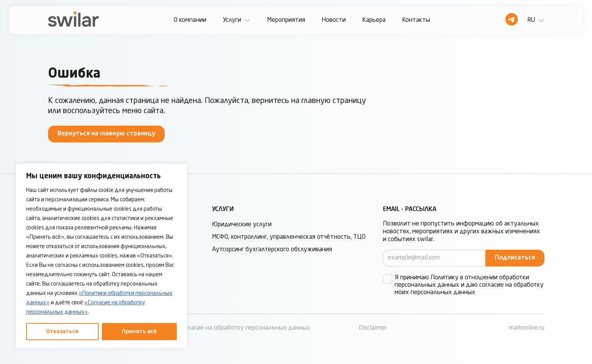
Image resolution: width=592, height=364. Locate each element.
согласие (492, 285)
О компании (190, 20)
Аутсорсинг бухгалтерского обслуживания (272, 250)
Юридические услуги (242, 225)
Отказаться (62, 332)
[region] (101, 256)
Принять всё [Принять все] (139, 332)
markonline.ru (527, 328)
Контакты (416, 20)
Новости (334, 20)
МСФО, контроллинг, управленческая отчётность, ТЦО (289, 237)
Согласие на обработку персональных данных (245, 328)
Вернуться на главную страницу (106, 134)
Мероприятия (286, 20)
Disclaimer (373, 328)
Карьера (374, 20)
